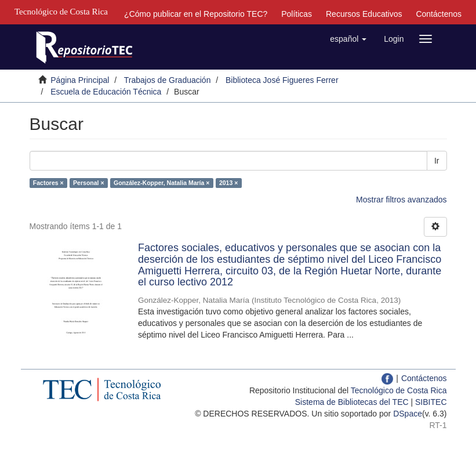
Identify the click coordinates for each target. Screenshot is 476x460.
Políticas (297, 14)
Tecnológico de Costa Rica (399, 390)
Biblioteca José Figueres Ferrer (282, 80)
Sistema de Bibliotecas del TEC (352, 402)
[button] (348, 39)
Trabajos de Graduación (168, 80)
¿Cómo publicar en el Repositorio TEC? (196, 14)
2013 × (228, 183)
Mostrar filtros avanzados (401, 200)
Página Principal (80, 80)
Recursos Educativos (364, 14)
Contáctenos (439, 14)
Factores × (48, 183)
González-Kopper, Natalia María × (161, 183)
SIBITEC (431, 402)
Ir (437, 161)
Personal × (88, 183)
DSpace (408, 414)
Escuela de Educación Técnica (106, 92)
